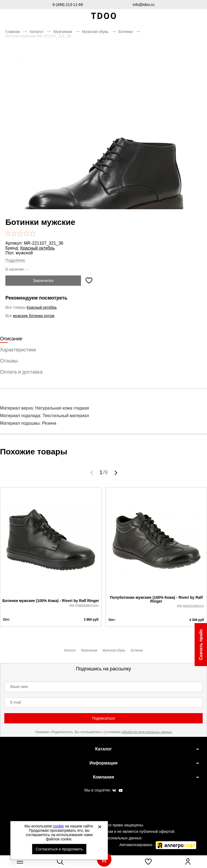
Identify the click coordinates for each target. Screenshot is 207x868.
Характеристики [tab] (18, 350)
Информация (104, 763)
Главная (13, 32)
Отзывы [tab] (9, 361)
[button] (93, 473)
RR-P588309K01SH (84, 606)
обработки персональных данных (147, 732)
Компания (103, 777)
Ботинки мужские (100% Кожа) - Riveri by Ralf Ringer (51, 601)
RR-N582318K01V (191, 606)
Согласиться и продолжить (59, 849)
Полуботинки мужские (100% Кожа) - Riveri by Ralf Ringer (156, 599)
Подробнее (15, 260)
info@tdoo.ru (144, 5)
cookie (58, 826)
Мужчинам (63, 32)
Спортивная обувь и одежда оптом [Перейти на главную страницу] (104, 16)
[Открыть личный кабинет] (188, 862)
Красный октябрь (37, 248)
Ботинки (126, 32)
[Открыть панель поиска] (60, 862)
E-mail (16, 702)
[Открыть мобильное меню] (20, 862)
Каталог (37, 32)
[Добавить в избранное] (89, 281)
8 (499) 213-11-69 (68, 5)
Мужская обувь (95, 32)
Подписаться (104, 718)
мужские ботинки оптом (34, 316)
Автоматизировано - (158, 845)
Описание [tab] (11, 339)
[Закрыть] (100, 827)
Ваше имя (19, 687)
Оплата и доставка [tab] (21, 372)
